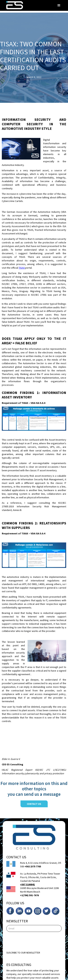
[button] (59, 5)
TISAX (22, 268)
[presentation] (34, 941)
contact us (34, 804)
